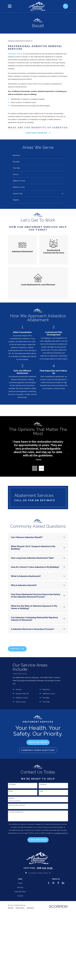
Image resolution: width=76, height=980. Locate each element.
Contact (20, 972)
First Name (12, 861)
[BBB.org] (49, 959)
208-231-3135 (45, 945)
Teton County (21, 778)
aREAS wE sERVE (38, 819)
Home (20, 960)
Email (41, 868)
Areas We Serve (20, 968)
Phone (11, 868)
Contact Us (17, 649)
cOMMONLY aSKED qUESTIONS (38, 827)
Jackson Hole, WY (22, 770)
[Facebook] (58, 959)
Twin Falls (46, 778)
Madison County (22, 774)
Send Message (38, 916)
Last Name (43, 861)
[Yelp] (53, 959)
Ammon (19, 766)
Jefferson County (49, 770)
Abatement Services (15, 54)
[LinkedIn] (63, 959)
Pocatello (46, 774)
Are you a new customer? (17, 882)
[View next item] (41, 469)
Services (20, 964)
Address (11, 875)
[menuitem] (38, 156)
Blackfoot (46, 766)
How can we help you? (16, 888)
